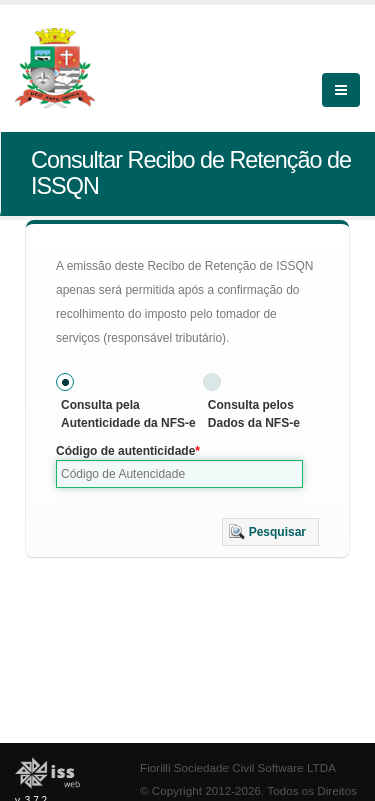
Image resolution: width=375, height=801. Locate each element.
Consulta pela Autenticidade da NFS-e (128, 414)
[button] (270, 532)
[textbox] (179, 474)
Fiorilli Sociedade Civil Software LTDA (238, 767)
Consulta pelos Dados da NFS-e (254, 414)
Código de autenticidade (125, 451)
